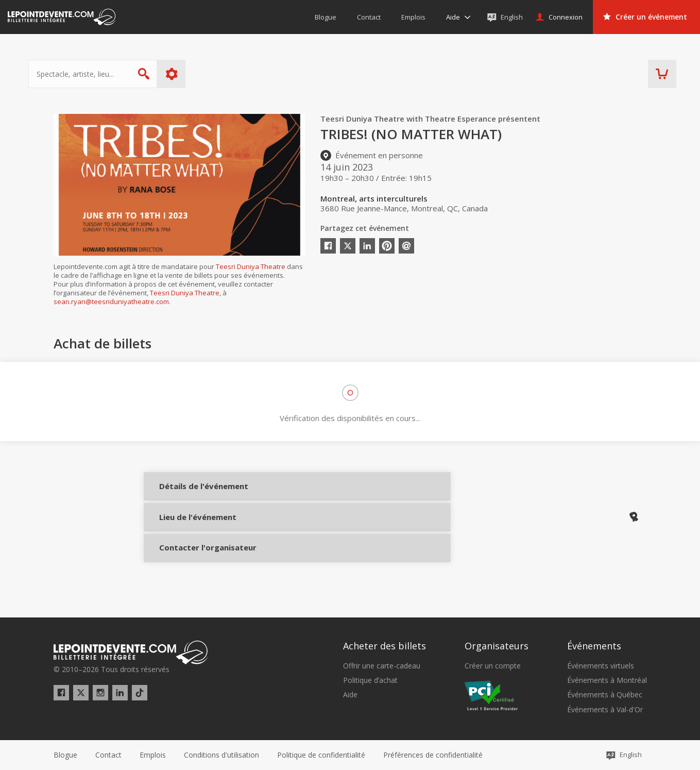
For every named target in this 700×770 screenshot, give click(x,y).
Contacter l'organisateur (191, 562)
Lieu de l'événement (191, 528)
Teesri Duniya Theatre (251, 266)
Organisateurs (497, 646)
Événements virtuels (601, 666)
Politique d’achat (370, 680)
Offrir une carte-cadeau (382, 666)
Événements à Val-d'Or (605, 710)
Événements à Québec (605, 695)
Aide (350, 695)
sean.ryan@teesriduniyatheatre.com (111, 302)
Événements (594, 646)
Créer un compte (493, 666)
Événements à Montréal (607, 680)
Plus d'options (197, 74)
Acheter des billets (385, 646)
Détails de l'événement (191, 493)
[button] (433, 755)
